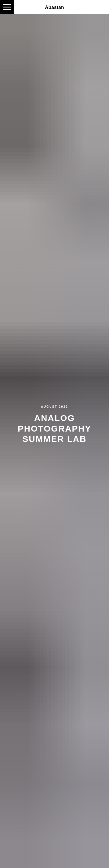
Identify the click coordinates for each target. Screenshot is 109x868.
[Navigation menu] (7, 7)
